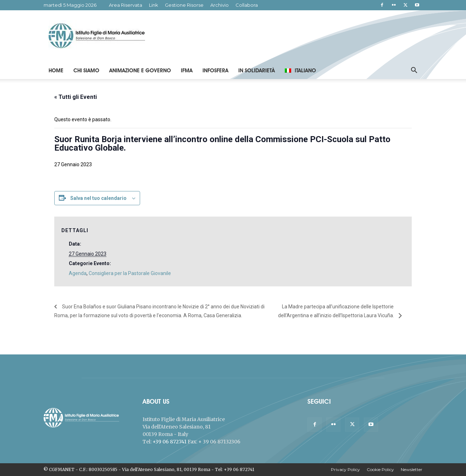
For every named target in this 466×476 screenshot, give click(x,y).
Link (154, 5)
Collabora (247, 5)
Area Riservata (126, 5)
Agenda (78, 273)
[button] (414, 71)
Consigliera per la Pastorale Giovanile (130, 273)
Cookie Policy (380, 469)
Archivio (220, 5)
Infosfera (215, 71)
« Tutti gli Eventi (76, 97)
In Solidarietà (257, 71)
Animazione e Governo (140, 71)
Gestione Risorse (184, 5)
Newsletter (412, 469)
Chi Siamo (86, 71)
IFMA (187, 71)
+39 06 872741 (170, 442)
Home (56, 71)
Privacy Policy (345, 469)
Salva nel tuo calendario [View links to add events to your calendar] (98, 198)
